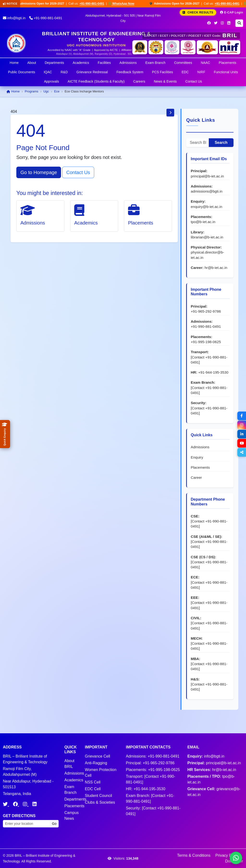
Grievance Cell (97, 756)
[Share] (242, 452)
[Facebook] (209, 23)
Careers (139, 81)
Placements (228, 63)
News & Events (165, 81)
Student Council (98, 796)
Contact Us (194, 81)
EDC (185, 72)
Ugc (46, 91)
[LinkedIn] (229, 23)
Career (196, 477)
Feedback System (130, 72)
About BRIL (69, 764)
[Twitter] (216, 23)
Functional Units (226, 72)
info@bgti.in (14, 18)
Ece (57, 91)
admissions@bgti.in (207, 191)
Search (221, 143)
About (32, 63)
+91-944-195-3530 (213, 372)
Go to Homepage (39, 172)
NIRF (201, 72)
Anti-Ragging (96, 763)
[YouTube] (242, 443)
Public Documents (22, 72)
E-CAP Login (232, 12)
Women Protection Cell (101, 773)
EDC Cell (93, 789)
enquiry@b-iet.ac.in (206, 207)
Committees (183, 63)
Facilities (104, 63)
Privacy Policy (227, 855)
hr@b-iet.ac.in (216, 268)
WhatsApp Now (125, 3)
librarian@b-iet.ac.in (207, 237)
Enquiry (197, 457)
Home (14, 63)
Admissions (128, 63)
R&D (64, 72)
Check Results (198, 12)
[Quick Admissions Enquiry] (5, 434)
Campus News (72, 816)
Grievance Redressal (92, 72)
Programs (31, 91)
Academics (81, 63)
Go (54, 824)
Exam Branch (155, 63)
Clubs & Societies (100, 802)
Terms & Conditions (194, 855)
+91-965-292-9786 (206, 311)
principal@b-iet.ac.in (207, 176)
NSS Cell (93, 782)
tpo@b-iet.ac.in (203, 222)
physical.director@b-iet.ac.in (207, 255)
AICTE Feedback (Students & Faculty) (96, 81)
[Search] (239, 23)
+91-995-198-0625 (206, 342)
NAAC (206, 63)
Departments (54, 63)
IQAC (48, 72)
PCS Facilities (163, 72)
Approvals (51, 81)
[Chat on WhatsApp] (236, 858)
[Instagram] (222, 23)
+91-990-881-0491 (95, 4)
